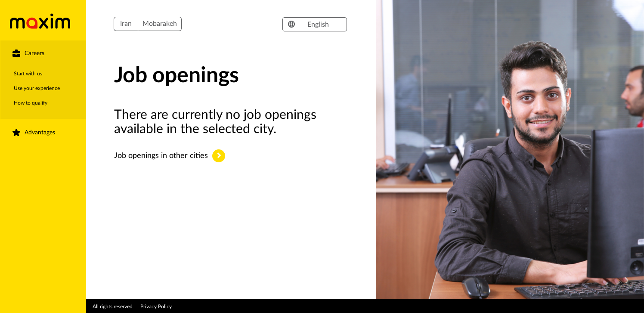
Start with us (28, 74)
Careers (34, 53)
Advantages (40, 133)
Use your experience (37, 88)
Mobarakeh (160, 24)
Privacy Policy (156, 307)
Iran (126, 24)
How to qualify (31, 103)
